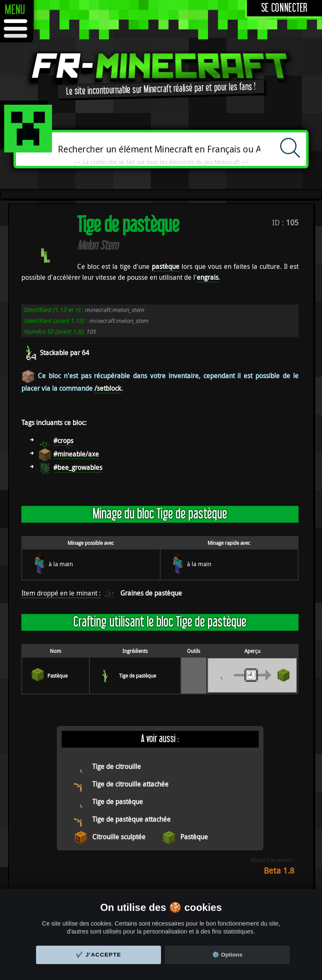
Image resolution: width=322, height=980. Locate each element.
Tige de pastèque (138, 676)
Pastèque (57, 676)
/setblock (108, 388)
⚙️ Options (227, 955)
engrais (208, 277)
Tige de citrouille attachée (130, 784)
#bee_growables (78, 467)
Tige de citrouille (117, 766)
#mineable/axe (76, 454)
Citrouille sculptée (119, 837)
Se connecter (284, 8)
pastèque (166, 266)
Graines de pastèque (151, 593)
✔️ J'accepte (99, 955)
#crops (63, 441)
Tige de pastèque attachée (131, 819)
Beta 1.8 (279, 870)
